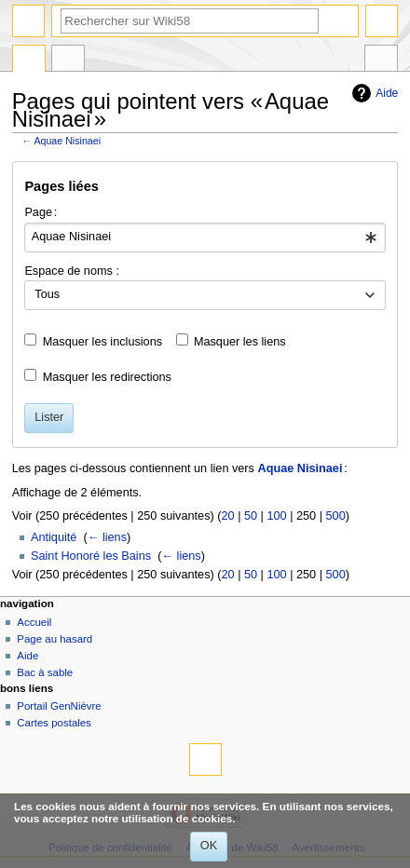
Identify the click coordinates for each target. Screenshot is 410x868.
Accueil (34, 622)
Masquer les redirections (107, 377)
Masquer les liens (240, 342)
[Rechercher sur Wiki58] (190, 21)
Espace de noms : (72, 271)
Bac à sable (45, 672)
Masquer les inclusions (102, 342)
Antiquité (54, 537)
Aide (387, 93)
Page (29, 61)
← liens (107, 537)
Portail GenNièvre (59, 706)
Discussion (68, 61)
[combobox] (205, 237)
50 (251, 516)
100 (276, 516)
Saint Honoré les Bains (91, 556)
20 (227, 516)
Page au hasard (55, 639)
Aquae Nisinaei (67, 141)
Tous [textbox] (47, 294)
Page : (41, 212)
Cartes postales (54, 723)
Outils (381, 61)
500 (336, 516)
